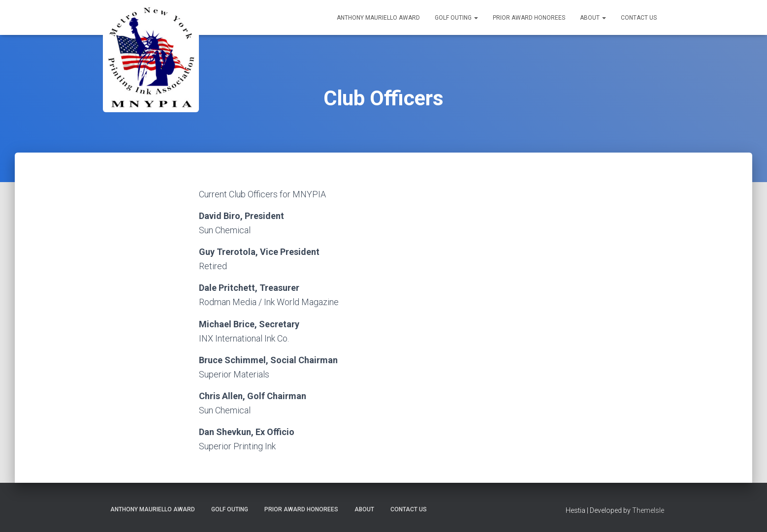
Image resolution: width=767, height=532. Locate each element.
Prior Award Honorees (529, 18)
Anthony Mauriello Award (378, 18)
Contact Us (639, 18)
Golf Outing (456, 18)
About (593, 18)
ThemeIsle (648, 510)
